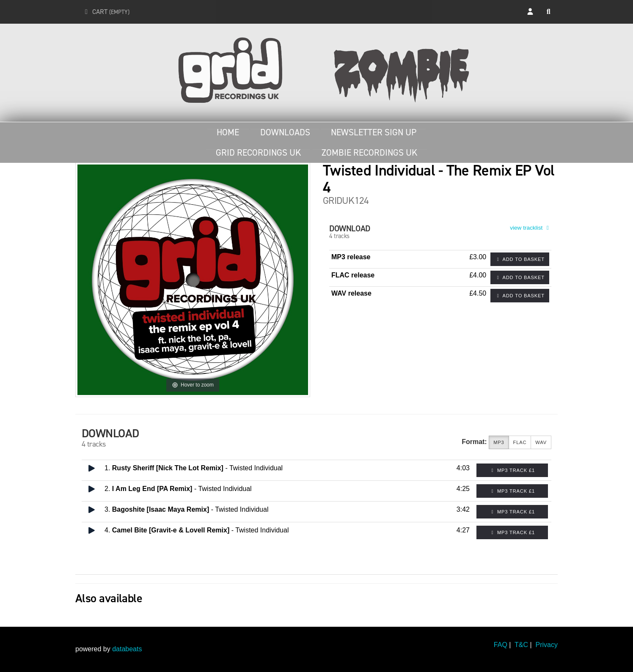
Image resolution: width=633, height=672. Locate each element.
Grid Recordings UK (258, 153)
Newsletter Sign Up (374, 132)
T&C (521, 645)
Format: (474, 442)
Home (228, 132)
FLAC (520, 443)
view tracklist (531, 228)
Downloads (285, 132)
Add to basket (520, 259)
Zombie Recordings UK (369, 153)
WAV (541, 443)
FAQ (501, 645)
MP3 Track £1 (512, 470)
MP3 (499, 443)
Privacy (547, 645)
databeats (127, 649)
